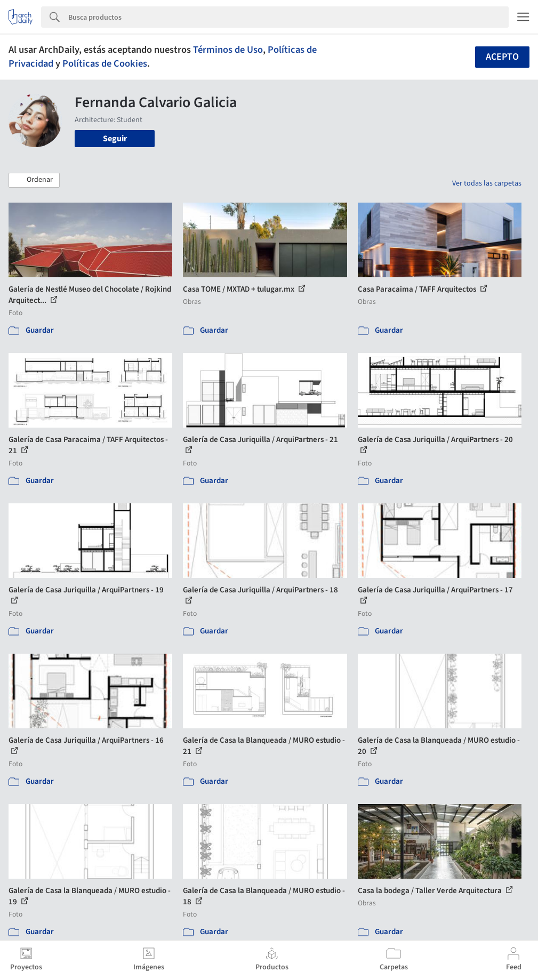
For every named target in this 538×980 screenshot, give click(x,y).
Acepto (502, 57)
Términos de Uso (228, 50)
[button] (34, 180)
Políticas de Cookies (105, 63)
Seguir (115, 139)
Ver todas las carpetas (487, 183)
